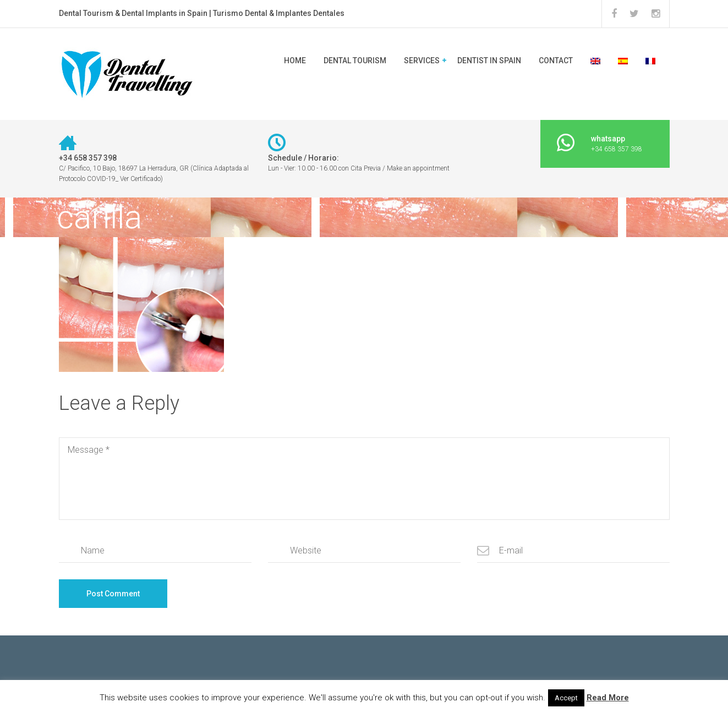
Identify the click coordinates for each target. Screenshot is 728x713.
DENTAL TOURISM (355, 61)
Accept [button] (566, 698)
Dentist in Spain (489, 61)
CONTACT (556, 61)
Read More (608, 698)
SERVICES (422, 61)
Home (295, 61)
